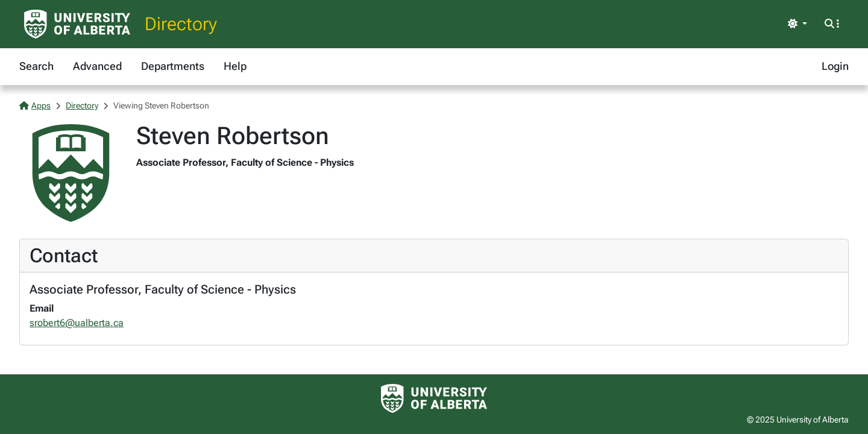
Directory (181, 24)
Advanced (97, 66)
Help (235, 66)
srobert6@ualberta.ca (77, 323)
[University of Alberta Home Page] (77, 24)
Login (835, 66)
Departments (173, 66)
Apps (35, 105)
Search (36, 66)
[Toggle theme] (797, 24)
